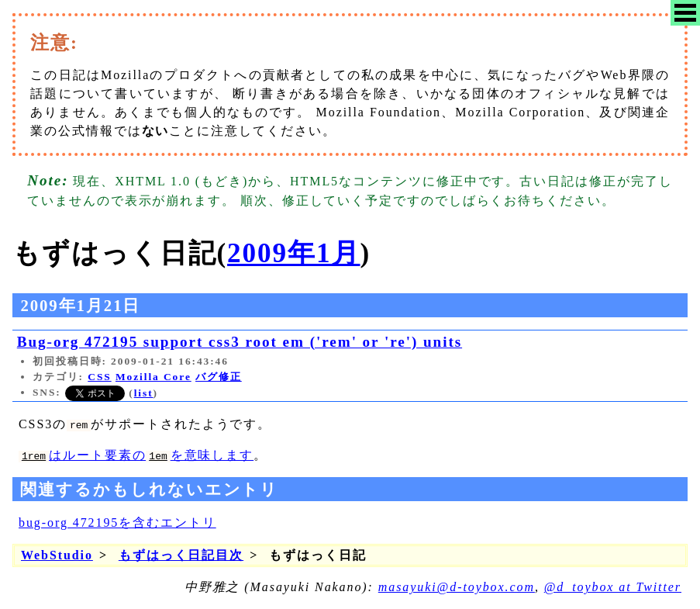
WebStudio (57, 555)
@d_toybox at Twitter (613, 587)
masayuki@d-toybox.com (457, 587)
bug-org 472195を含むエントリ (117, 522)
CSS (99, 377)
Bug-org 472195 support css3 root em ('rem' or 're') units (240, 342)
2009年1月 (293, 253)
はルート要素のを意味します (136, 455)
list (144, 393)
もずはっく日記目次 (181, 555)
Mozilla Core (153, 377)
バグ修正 (219, 377)
